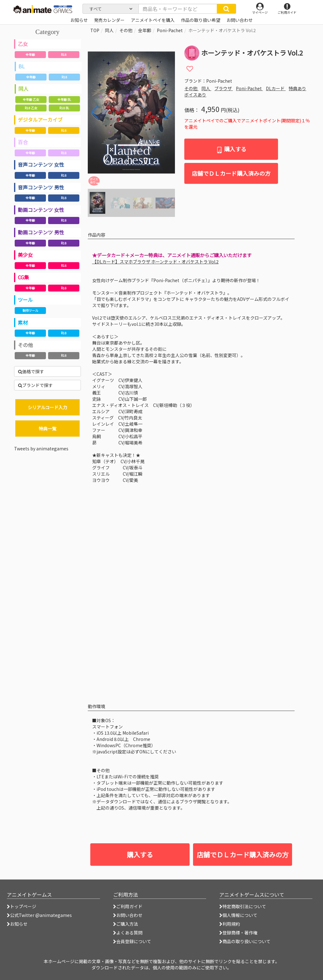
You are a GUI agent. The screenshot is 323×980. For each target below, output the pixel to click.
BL (22, 66)
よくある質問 (128, 933)
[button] (168, 112)
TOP (95, 30)
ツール (25, 300)
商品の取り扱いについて (245, 941)
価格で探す (31, 371)
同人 (23, 89)
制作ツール (30, 310)
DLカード (276, 88)
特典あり (297, 88)
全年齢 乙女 (31, 99)
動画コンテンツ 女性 (41, 210)
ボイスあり (195, 95)
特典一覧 (47, 429)
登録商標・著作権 (238, 933)
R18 (64, 54)
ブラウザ (224, 88)
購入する (231, 149)
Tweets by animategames (41, 448)
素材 (23, 322)
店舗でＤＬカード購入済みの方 (231, 173)
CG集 (23, 277)
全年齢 (30, 54)
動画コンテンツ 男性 (41, 232)
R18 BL (64, 108)
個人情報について (238, 915)
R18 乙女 (31, 108)
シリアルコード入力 (47, 407)
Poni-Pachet (170, 30)
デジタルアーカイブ (40, 120)
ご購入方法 (126, 924)
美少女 (25, 255)
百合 (23, 142)
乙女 (23, 44)
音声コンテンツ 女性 (41, 164)
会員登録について (132, 941)
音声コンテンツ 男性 (41, 187)
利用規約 (230, 924)
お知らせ (17, 924)
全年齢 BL (64, 99)
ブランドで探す (35, 385)
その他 (25, 345)
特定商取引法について (243, 906)
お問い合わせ (128, 915)
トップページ (22, 906)
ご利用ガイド (128, 906)
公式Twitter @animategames (41, 915)
